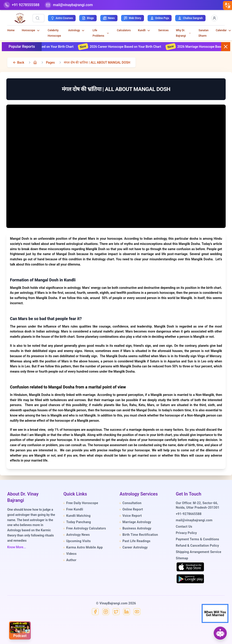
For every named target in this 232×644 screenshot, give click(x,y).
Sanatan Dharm (203, 33)
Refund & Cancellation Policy (197, 546)
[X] (116, 612)
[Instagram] (106, 612)
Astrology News (77, 535)
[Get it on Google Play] (190, 579)
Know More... (17, 547)
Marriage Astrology (135, 522)
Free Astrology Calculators (85, 528)
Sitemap (182, 558)
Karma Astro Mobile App (83, 547)
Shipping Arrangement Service (199, 552)
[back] (18, 62)
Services (163, 30)
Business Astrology (136, 528)
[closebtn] (227, 5)
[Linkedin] (127, 612)
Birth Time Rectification (139, 535)
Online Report (131, 509)
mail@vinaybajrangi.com (194, 520)
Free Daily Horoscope (81, 503)
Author (70, 560)
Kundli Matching (77, 516)
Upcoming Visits (77, 541)
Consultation (131, 503)
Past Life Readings (135, 541)
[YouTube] (137, 612)
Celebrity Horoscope (54, 33)
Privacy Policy (186, 533)
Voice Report (131, 516)
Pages (50, 62)
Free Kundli (73, 509)
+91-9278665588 (189, 514)
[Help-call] (22, 5)
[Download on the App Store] (190, 567)
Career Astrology (134, 547)
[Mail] (69, 5)
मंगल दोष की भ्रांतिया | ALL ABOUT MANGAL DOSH (97, 62)
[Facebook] (95, 612)
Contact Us (184, 527)
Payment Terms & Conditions (197, 539)
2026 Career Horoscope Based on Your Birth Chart (124, 47)
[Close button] (226, 47)
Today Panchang (77, 522)
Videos (70, 554)
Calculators (124, 30)
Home (11, 30)
